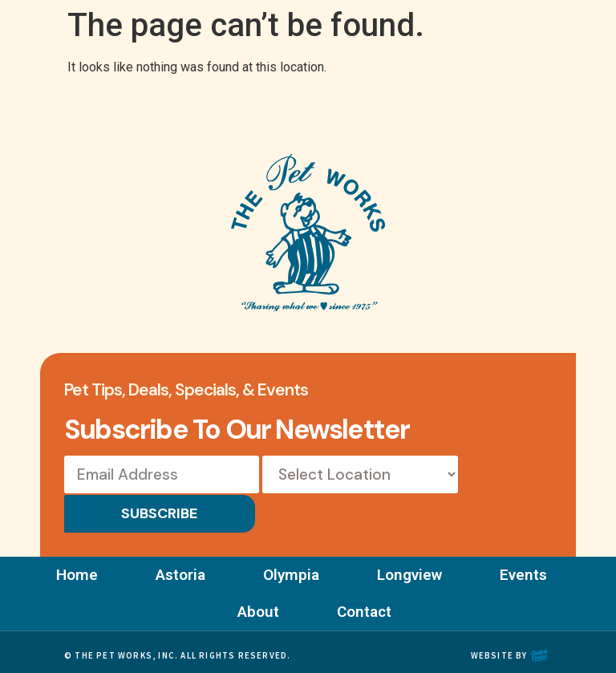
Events (527, 569)
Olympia (291, 569)
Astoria (179, 569)
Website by (499, 650)
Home (74, 569)
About (258, 606)
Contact (366, 606)
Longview (411, 569)
